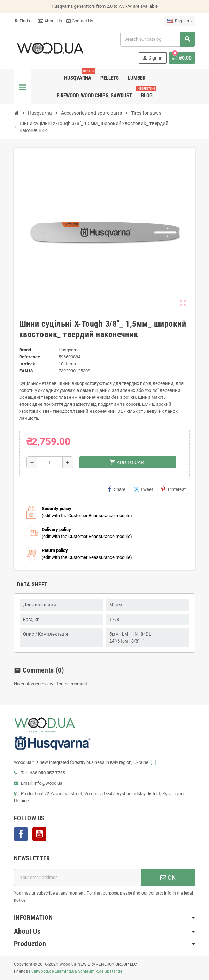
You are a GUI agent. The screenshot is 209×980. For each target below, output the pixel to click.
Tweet (143, 489)
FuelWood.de (41, 971)
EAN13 (26, 371)
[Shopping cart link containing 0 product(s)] (182, 58)
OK (168, 878)
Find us (24, 21)
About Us (50, 21)
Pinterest (173, 489)
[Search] (157, 39)
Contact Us (80, 21)
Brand (25, 350)
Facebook (21, 834)
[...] (153, 762)
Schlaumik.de (91, 971)
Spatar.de (113, 971)
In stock (27, 364)
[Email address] (77, 878)
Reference (30, 357)
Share (117, 489)
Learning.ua (66, 971)
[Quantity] (50, 462)
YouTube (39, 834)
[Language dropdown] (180, 21)
